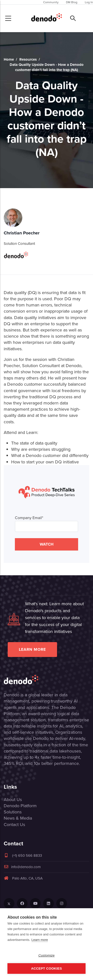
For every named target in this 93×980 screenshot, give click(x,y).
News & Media (18, 818)
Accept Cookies (46, 968)
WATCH (47, 544)
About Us (13, 800)
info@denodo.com (22, 867)
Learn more (32, 649)
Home (9, 59)
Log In (89, 2)
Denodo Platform (20, 806)
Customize (47, 955)
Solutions (13, 812)
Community (51, 2)
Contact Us (14, 825)
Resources (28, 59)
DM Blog (72, 2)
